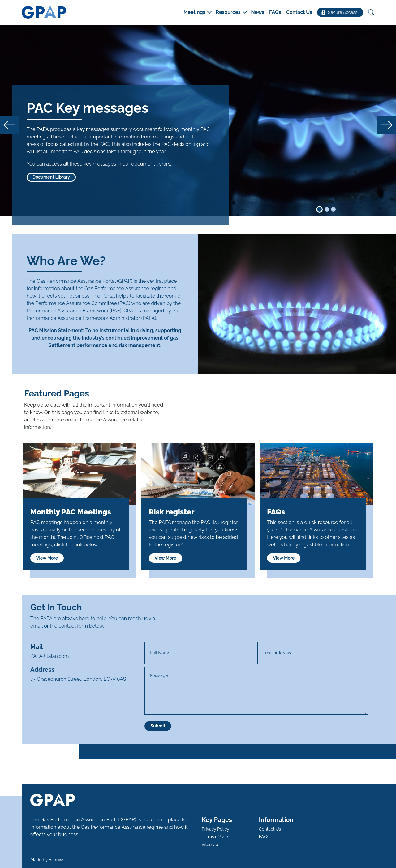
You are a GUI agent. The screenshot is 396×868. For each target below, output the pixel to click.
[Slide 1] (319, 209)
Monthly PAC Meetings (71, 512)
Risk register (172, 512)
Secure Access (339, 12)
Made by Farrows (47, 860)
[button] (197, 12)
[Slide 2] (327, 209)
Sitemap (210, 845)
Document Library (51, 177)
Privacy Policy (215, 829)
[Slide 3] (333, 209)
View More (47, 558)
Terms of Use (215, 837)
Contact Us (270, 829)
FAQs (276, 512)
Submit (158, 726)
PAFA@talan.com (50, 656)
